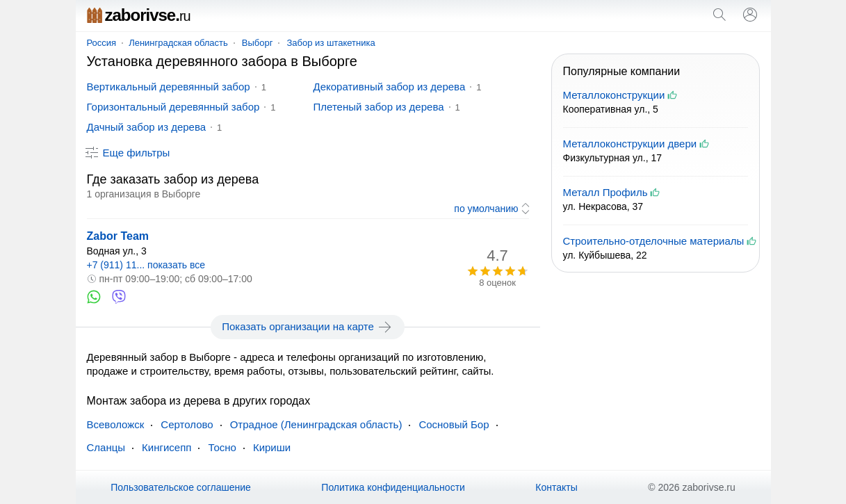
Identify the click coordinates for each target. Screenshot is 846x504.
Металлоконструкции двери (630, 144)
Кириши (272, 447)
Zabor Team (118, 236)
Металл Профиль (605, 192)
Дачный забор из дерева (147, 127)
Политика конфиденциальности (393, 487)
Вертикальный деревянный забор (169, 87)
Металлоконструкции (614, 95)
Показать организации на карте (308, 327)
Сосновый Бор (454, 424)
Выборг (258, 43)
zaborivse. (139, 15)
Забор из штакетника (331, 43)
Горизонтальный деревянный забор (173, 107)
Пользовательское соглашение (181, 487)
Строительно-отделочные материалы (654, 241)
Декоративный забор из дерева (390, 87)
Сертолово (187, 424)
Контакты (556, 487)
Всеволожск (116, 424)
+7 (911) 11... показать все (146, 265)
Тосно (222, 447)
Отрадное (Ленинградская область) (316, 424)
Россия (102, 43)
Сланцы (106, 447)
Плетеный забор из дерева (379, 107)
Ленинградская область (178, 43)
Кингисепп (166, 447)
